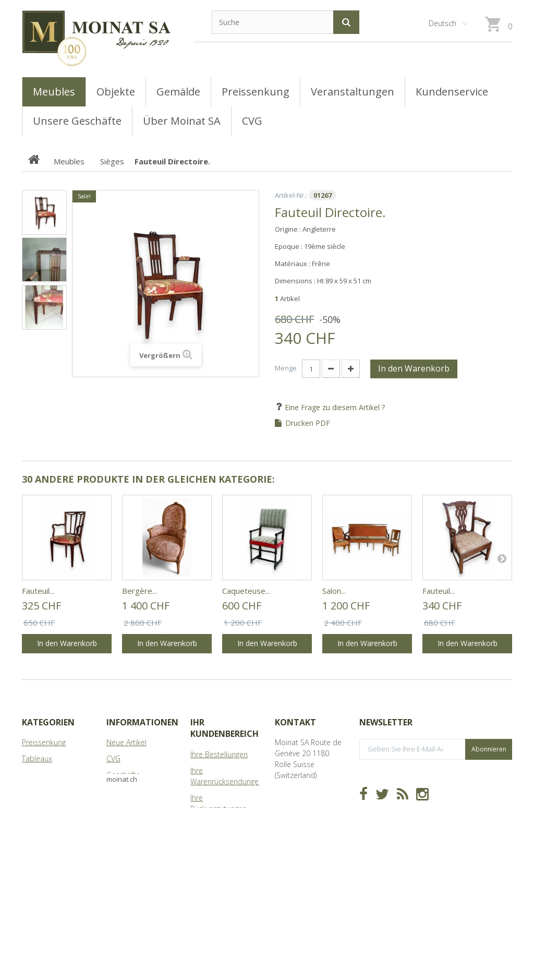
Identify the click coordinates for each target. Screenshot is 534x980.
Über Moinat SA (133, 791)
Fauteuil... (38, 591)
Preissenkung (44, 742)
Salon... (334, 591)
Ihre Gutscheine (216, 868)
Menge (286, 368)
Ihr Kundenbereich (224, 728)
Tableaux (37, 758)
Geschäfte (123, 775)
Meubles (36, 775)
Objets (33, 791)
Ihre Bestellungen (219, 754)
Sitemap (120, 807)
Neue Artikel (126, 742)
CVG (113, 758)
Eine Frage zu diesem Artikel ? (334, 407)
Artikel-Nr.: (291, 195)
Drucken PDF (308, 423)
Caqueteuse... (246, 591)
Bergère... (139, 591)
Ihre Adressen (213, 825)
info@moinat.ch (301, 818)
